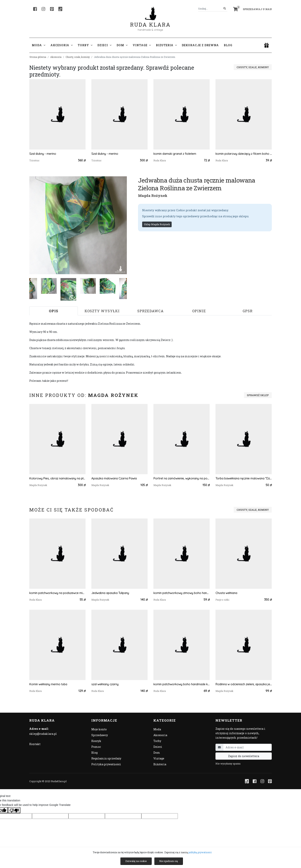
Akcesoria (56, 57)
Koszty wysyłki (102, 311)
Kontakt (35, 744)
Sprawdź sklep (258, 395)
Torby (157, 741)
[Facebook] (35, 9)
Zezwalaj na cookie (136, 861)
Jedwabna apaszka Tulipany (110, 593)
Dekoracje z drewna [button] (200, 45)
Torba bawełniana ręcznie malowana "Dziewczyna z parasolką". (244, 478)
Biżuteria (160, 764)
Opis (54, 311)
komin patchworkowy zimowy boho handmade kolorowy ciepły (182, 593)
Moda (157, 729)
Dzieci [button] (104, 45)
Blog (228, 45)
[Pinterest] (52, 9)
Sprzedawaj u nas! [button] (257, 9)
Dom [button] (122, 45)
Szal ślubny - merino (43, 154)
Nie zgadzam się (169, 861)
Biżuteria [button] (166, 45)
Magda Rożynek (153, 196)
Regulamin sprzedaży (106, 758)
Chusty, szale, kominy (78, 57)
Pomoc (96, 747)
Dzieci (158, 747)
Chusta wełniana (226, 593)
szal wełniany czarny (105, 684)
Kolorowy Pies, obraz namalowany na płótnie (57, 478)
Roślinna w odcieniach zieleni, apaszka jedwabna (244, 684)
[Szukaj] (225, 9)
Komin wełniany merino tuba (48, 684)
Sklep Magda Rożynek (157, 224)
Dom (157, 753)
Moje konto (99, 729)
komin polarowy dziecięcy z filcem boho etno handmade (244, 154)
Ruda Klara (150, 21)
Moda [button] (39, 45)
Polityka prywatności (106, 764)
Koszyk (96, 741)
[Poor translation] (14, 810)
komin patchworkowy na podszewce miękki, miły (57, 593)
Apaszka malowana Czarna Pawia (114, 478)
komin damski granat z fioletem (175, 154)
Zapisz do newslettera (244, 756)
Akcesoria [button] (62, 45)
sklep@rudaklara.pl (43, 734)
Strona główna (38, 57)
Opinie (199, 311)
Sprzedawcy (100, 735)
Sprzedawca (150, 311)
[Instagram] (43, 9)
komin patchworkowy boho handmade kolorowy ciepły (182, 684)
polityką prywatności (200, 852)
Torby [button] (85, 45)
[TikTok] (60, 9)
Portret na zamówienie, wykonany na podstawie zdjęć (182, 478)
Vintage (159, 758)
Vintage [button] (142, 45)
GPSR (248, 311)
